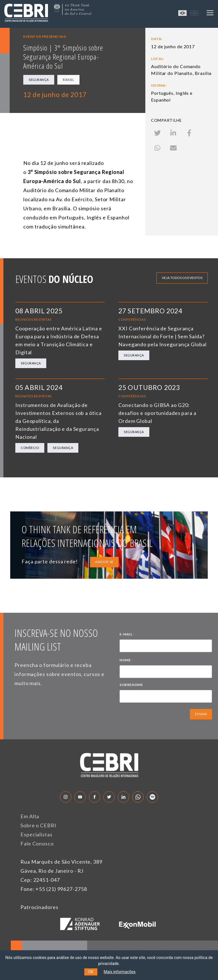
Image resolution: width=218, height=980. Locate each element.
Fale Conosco (37, 843)
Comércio (30, 448)
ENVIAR (201, 714)
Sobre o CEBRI (38, 825)
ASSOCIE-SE (104, 562)
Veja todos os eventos (182, 278)
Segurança (39, 80)
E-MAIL (127, 635)
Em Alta (30, 816)
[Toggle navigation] (210, 13)
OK (91, 972)
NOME (127, 661)
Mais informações (120, 972)
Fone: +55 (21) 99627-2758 (54, 889)
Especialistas (36, 834)
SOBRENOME (131, 685)
